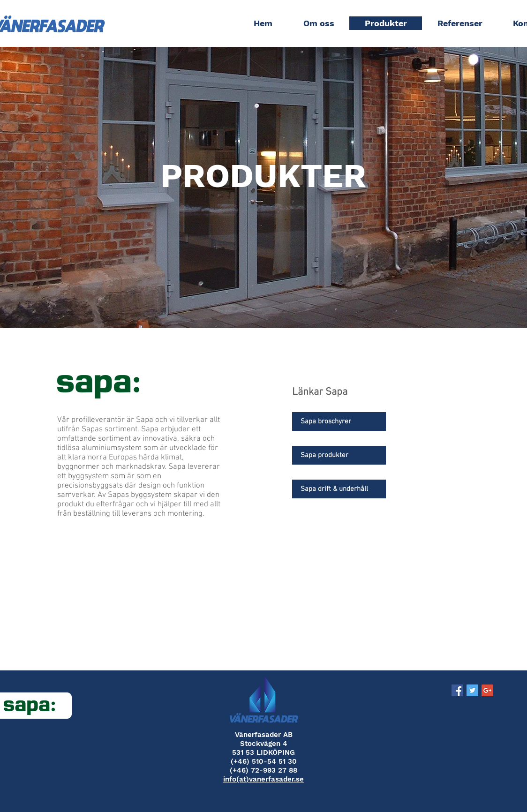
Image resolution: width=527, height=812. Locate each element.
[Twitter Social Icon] (472, 690)
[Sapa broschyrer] (339, 421)
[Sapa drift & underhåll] (339, 489)
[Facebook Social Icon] (457, 690)
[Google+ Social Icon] (487, 690)
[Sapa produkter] (339, 455)
